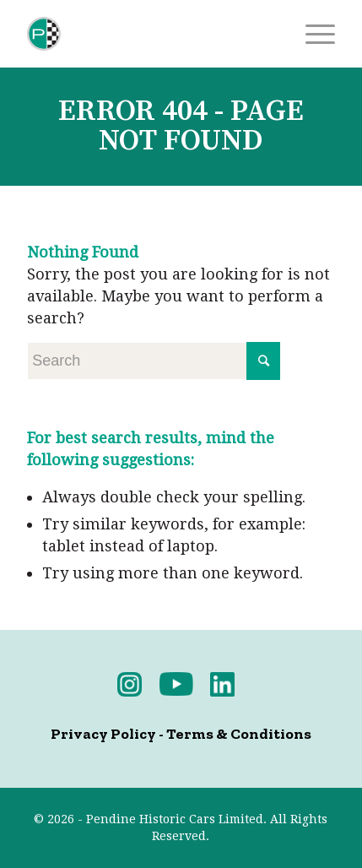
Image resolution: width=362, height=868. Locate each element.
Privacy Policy (103, 734)
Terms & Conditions (239, 734)
